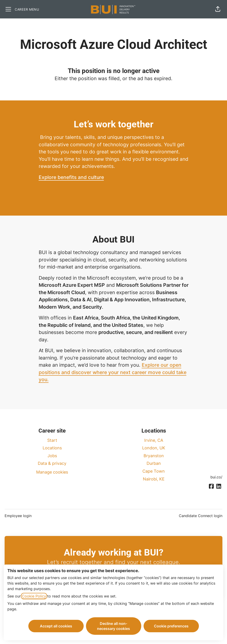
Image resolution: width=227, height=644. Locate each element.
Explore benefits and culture (71, 177)
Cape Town (154, 471)
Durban (154, 463)
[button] (218, 9)
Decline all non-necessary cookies (113, 626)
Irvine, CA (154, 440)
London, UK (154, 448)
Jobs (52, 456)
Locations (52, 448)
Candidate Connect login (201, 516)
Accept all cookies (56, 626)
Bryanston (154, 456)
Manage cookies (52, 472)
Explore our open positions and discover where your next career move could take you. (113, 372)
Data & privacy (52, 463)
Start (52, 440)
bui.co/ (216, 477)
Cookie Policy (34, 596)
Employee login (18, 516)
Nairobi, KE (154, 479)
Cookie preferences (171, 626)
